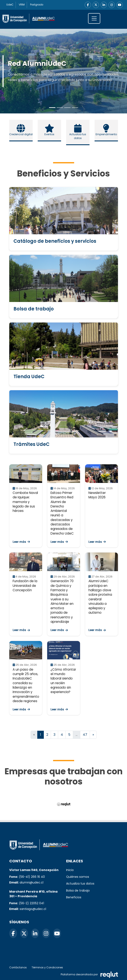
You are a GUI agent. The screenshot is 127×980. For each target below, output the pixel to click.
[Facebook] (88, 5)
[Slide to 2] (67, 108)
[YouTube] (120, 5)
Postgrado (37, 5)
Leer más (21, 542)
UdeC (10, 5)
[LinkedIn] (104, 5)
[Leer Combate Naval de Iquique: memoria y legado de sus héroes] (26, 474)
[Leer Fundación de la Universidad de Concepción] (26, 562)
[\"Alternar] (94, 18)
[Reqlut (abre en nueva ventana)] (64, 804)
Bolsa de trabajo (78, 890)
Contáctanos (18, 967)
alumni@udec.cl (31, 882)
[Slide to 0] (52, 108)
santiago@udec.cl (33, 909)
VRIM (22, 5)
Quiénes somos (78, 877)
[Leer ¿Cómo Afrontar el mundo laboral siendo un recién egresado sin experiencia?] (64, 650)
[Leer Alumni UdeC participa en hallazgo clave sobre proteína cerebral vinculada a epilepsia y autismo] (102, 562)
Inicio (70, 870)
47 (85, 735)
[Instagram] (112, 5)
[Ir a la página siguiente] (93, 735)
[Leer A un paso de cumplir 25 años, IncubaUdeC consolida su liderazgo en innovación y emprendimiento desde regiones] (26, 650)
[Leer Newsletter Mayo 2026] (102, 474)
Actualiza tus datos (80, 884)
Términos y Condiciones (47, 967)
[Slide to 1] (60, 108)
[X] (96, 5)
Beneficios (74, 897)
